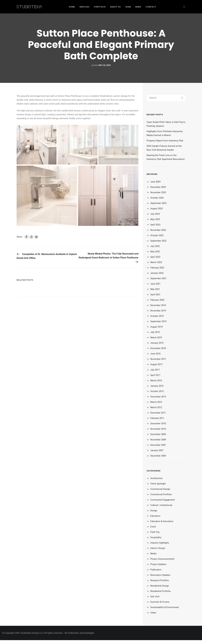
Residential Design (160, 586)
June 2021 (155, 284)
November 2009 (158, 440)
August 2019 (157, 327)
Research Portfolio (160, 580)
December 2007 (158, 445)
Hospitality (156, 537)
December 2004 (158, 456)
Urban (153, 613)
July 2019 (155, 332)
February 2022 (157, 268)
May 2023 (155, 219)
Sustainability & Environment (165, 607)
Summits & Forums (160, 602)
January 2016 (157, 386)
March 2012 (156, 407)
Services (84, 7)
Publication (156, 570)
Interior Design (158, 548)
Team (128, 7)
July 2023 (155, 214)
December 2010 (158, 424)
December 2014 (158, 397)
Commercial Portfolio (161, 494)
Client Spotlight (158, 484)
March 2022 (156, 262)
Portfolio (100, 7)
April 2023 (155, 225)
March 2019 (156, 338)
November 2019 (158, 311)
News (138, 7)
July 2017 (155, 370)
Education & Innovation (162, 521)
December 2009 (158, 434)
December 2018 (158, 348)
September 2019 (158, 321)
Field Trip (155, 532)
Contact (151, 7)
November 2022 (158, 230)
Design (154, 511)
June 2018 (155, 354)
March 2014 (156, 402)
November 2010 (158, 429)
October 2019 (157, 316)
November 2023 (158, 192)
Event (153, 527)
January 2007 (157, 450)
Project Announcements (162, 559)
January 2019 (157, 343)
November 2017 (158, 359)
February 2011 (157, 418)
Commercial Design (160, 489)
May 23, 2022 (105, 65)
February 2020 (157, 300)
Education (155, 516)
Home (72, 7)
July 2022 (155, 246)
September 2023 (158, 203)
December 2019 (158, 305)
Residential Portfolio (161, 591)
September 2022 (158, 241)
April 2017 (155, 375)
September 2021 (158, 278)
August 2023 (157, 209)
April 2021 (155, 295)
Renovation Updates (160, 575)
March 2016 (156, 381)
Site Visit (155, 597)
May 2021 (155, 289)
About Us (115, 7)
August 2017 (157, 364)
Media (153, 554)
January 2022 (157, 273)
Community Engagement (163, 500)
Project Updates (158, 564)
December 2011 (158, 413)
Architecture (156, 478)
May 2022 (155, 252)
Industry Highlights (160, 543)
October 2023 (157, 198)
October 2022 (157, 235)
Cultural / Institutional (161, 505)
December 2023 (158, 187)
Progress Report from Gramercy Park (165, 141)
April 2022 (155, 257)
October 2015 (157, 391)
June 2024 (155, 182)
